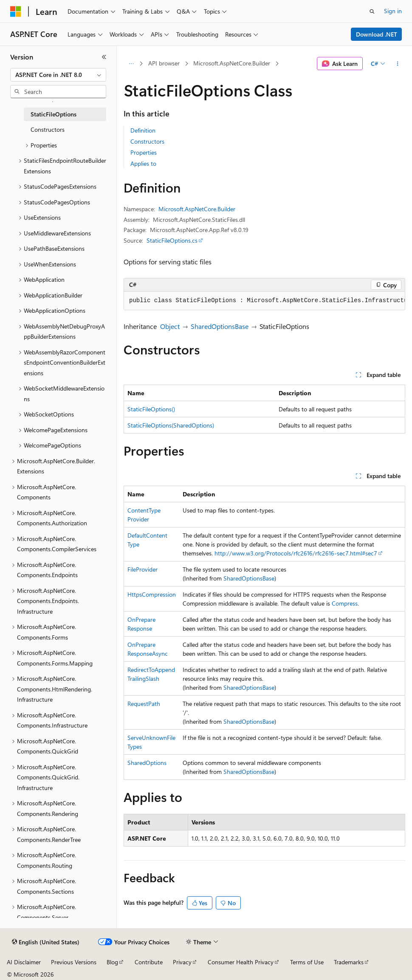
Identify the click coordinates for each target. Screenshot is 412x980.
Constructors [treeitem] (48, 129)
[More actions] (398, 64)
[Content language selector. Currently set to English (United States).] (46, 942)
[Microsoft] (16, 11)
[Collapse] (104, 57)
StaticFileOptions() (151, 409)
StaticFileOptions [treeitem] (54, 114)
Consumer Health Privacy (241, 962)
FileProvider (143, 569)
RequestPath (144, 704)
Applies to (143, 163)
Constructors (147, 141)
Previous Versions (74, 962)
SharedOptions (147, 763)
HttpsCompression (152, 594)
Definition (143, 130)
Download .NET (377, 34)
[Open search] (372, 11)
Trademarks (349, 962)
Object (170, 326)
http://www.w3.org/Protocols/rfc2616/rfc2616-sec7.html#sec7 (296, 553)
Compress (345, 603)
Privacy (182, 962)
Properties (144, 152)
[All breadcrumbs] (131, 64)
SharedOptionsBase (220, 326)
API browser (164, 63)
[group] (264, 301)
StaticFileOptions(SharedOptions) (171, 425)
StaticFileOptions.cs (172, 240)
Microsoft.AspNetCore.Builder (232, 63)
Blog (112, 962)
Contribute (149, 962)
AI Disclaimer (24, 962)
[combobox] (58, 75)
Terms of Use (307, 962)
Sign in (393, 11)
